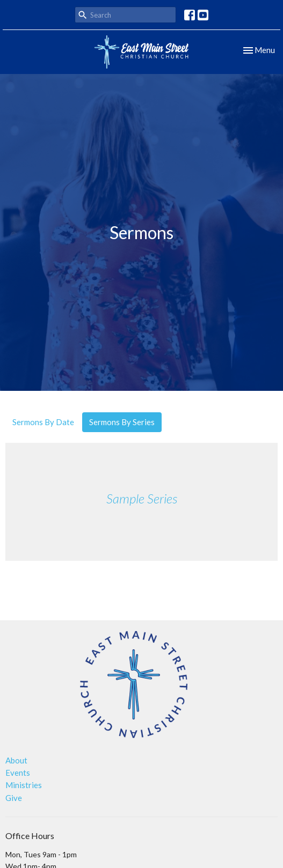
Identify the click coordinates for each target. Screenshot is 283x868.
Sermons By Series (122, 422)
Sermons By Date (43, 422)
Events (18, 773)
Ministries (24, 785)
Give (14, 798)
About (16, 760)
